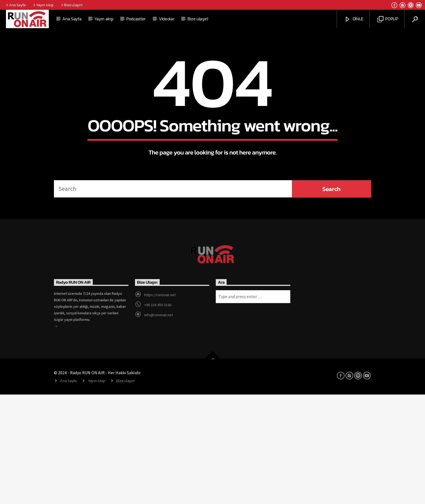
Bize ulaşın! (71, 5)
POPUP (388, 19)
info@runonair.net (159, 424)
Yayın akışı (104, 19)
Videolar (167, 19)
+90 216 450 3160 (158, 414)
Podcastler (136, 19)
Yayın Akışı (43, 5)
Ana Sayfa (15, 5)
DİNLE (354, 19)
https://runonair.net (160, 404)
